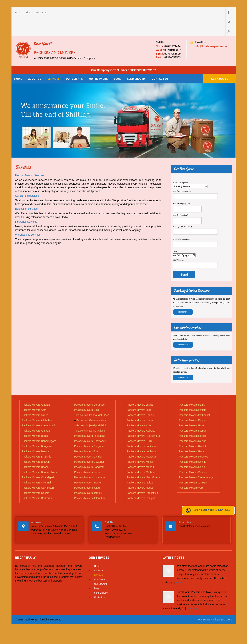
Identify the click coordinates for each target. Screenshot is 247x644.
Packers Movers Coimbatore (38, 469)
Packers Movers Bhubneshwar (39, 453)
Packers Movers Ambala (36, 386)
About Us (35, 60)
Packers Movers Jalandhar (89, 479)
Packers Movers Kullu (139, 422)
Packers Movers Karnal (140, 401)
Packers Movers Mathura (141, 453)
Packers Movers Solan (192, 448)
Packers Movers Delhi (87, 391)
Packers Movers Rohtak (193, 427)
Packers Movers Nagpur (140, 469)
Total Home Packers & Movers (214, 601)
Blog (28, 13)
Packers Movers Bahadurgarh (39, 422)
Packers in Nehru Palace (91, 412)
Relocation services (26, 189)
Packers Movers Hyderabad (90, 458)
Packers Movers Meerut (140, 448)
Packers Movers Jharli (139, 391)
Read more (183, 293)
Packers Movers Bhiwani (36, 443)
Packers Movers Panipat (141, 479)
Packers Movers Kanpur (140, 396)
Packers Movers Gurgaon (89, 427)
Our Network (98, 60)
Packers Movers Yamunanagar (197, 458)
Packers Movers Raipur (193, 412)
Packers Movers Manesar (141, 438)
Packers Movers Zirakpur (193, 464)
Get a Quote (219, 60)
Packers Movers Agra (34, 391)
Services (54, 60)
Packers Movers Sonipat (193, 453)
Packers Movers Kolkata (141, 412)
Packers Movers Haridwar (89, 448)
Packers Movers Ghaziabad (90, 422)
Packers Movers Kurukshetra (143, 417)
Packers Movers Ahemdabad (38, 407)
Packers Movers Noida (140, 464)
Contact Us (41, 13)
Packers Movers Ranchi (193, 417)
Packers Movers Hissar (87, 453)
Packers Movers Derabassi (90, 386)
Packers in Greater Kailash (92, 401)
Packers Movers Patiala (193, 391)
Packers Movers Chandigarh (38, 458)
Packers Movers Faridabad (90, 417)
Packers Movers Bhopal (36, 448)
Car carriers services (27, 176)
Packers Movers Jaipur (87, 469)
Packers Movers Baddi (35, 417)
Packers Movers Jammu (88, 474)
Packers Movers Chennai (36, 464)
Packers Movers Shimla (193, 443)
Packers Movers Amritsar (36, 412)
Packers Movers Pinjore (193, 401)
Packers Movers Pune (192, 407)
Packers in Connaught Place (93, 396)
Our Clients (74, 60)
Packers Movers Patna (192, 386)
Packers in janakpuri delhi (91, 407)
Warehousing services (28, 215)
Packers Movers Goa (86, 432)
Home (18, 13)
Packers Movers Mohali (140, 443)
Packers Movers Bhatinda (37, 438)
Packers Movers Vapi (191, 469)
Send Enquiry (136, 60)
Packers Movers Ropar (192, 432)
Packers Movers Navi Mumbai (144, 458)
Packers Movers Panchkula (142, 474)
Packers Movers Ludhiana (142, 432)
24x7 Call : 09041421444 (208, 510)
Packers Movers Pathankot (194, 396)
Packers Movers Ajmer (35, 396)
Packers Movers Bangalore (37, 427)
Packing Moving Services (30, 156)
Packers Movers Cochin (36, 474)
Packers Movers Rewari (193, 422)
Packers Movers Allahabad (37, 401)
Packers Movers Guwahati (89, 443)
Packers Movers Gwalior (88, 438)
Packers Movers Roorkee (194, 438)
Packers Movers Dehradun (37, 479)
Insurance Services (26, 202)
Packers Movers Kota (139, 407)
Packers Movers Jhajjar (140, 386)
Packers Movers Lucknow (141, 427)
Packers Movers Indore (87, 464)
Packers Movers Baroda (36, 432)
